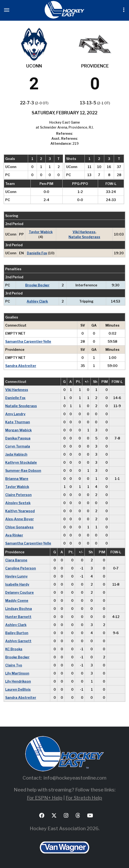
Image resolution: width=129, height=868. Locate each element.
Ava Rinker (14, 535)
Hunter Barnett (18, 617)
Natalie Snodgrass (84, 237)
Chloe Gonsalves (19, 527)
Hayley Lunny (16, 576)
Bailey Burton (17, 633)
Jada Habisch (16, 454)
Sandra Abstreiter (21, 366)
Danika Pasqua (18, 438)
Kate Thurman (18, 422)
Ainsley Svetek (18, 503)
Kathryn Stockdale (21, 462)
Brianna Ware (17, 479)
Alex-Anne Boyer (20, 519)
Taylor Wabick (41, 232)
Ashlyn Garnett (18, 641)
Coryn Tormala (18, 446)
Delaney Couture (20, 592)
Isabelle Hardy (17, 584)
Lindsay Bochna (19, 609)
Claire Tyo (14, 665)
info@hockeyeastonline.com (75, 778)
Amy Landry (15, 414)
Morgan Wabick (18, 430)
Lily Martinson (17, 673)
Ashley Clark (37, 301)
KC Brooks (14, 649)
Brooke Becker (37, 285)
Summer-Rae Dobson (23, 470)
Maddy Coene (17, 600)
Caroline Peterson (21, 568)
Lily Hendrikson (18, 681)
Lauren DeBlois (18, 689)
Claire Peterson (18, 495)
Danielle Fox (37, 253)
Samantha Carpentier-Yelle (28, 341)
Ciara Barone (16, 560)
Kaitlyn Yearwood (20, 511)
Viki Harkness (84, 232)
